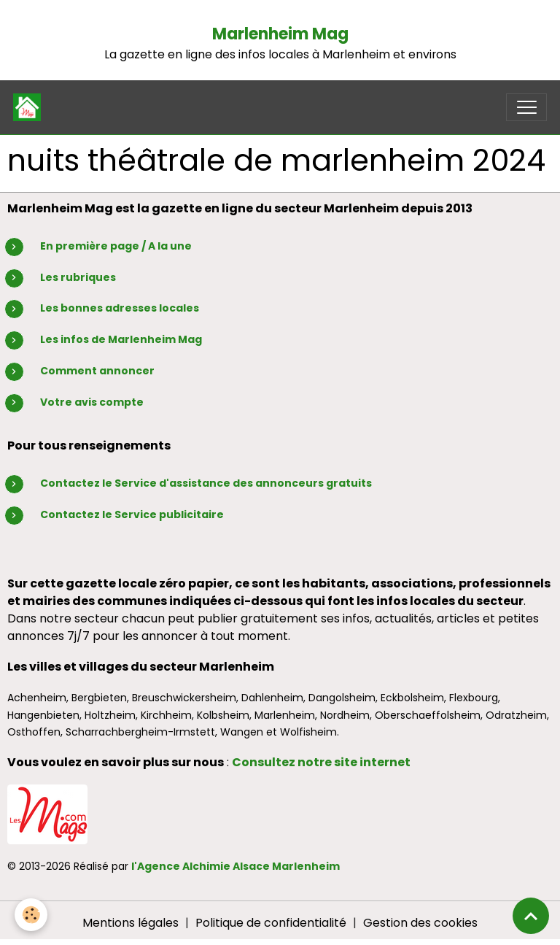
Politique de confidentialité (271, 923)
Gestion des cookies (420, 923)
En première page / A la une (116, 246)
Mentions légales (131, 923)
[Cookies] (31, 915)
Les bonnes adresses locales (120, 308)
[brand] (30, 107)
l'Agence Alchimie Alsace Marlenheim (236, 866)
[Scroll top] (531, 916)
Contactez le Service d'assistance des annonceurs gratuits (206, 483)
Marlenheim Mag (280, 34)
